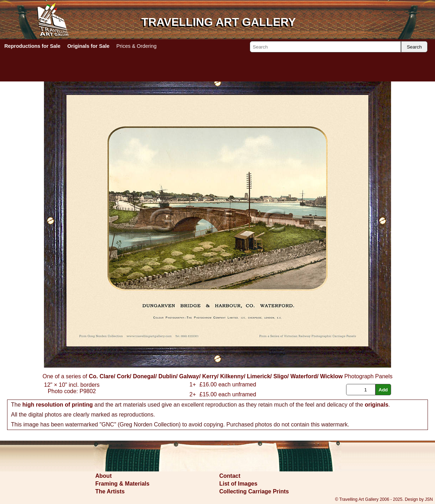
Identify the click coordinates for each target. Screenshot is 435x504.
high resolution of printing (58, 405)
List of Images (238, 484)
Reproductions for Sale (32, 46)
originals (377, 405)
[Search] (325, 47)
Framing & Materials (122, 484)
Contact (230, 476)
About (103, 476)
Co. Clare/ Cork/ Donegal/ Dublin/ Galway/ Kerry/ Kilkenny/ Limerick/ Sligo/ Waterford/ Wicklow (216, 376)
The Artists (110, 491)
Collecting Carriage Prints (254, 491)
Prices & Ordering (136, 46)
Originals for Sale (88, 46)
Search (414, 47)
